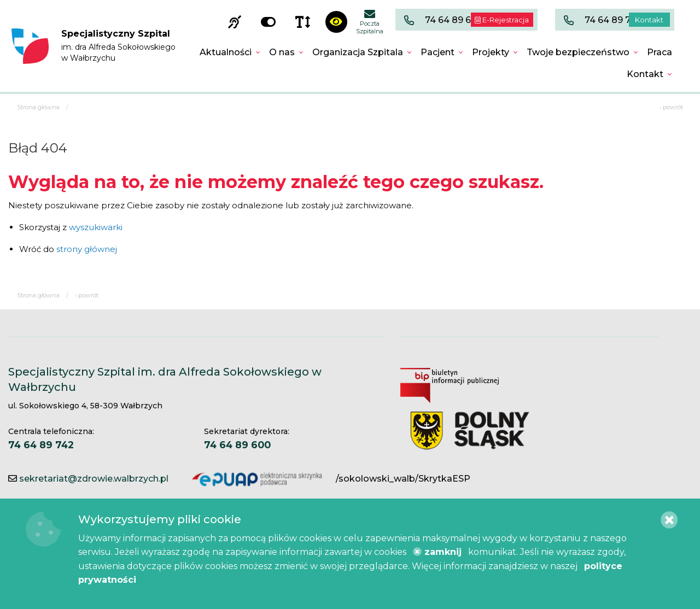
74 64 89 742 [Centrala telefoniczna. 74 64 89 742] (41, 445)
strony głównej (87, 249)
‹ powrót (671, 107)
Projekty (491, 52)
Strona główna (38, 107)
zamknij (437, 552)
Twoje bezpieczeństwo (578, 52)
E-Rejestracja (502, 20)
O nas (282, 52)
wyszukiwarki (96, 227)
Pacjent (437, 52)
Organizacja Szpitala (358, 52)
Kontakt (649, 20)
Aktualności (226, 52)
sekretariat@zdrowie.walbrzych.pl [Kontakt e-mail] (94, 479)
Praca (660, 52)
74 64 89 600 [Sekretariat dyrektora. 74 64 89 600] (237, 445)
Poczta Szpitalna (370, 22)
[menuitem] (230, 52)
